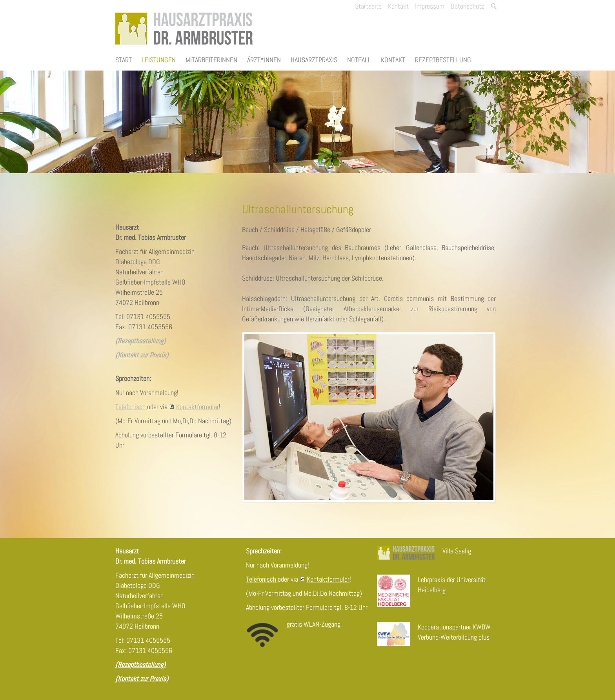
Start (124, 60)
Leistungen (159, 60)
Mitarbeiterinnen (211, 60)
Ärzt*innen (264, 60)
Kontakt (393, 60)
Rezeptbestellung (443, 60)
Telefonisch (131, 407)
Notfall (359, 60)
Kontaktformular (197, 407)
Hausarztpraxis (314, 60)
